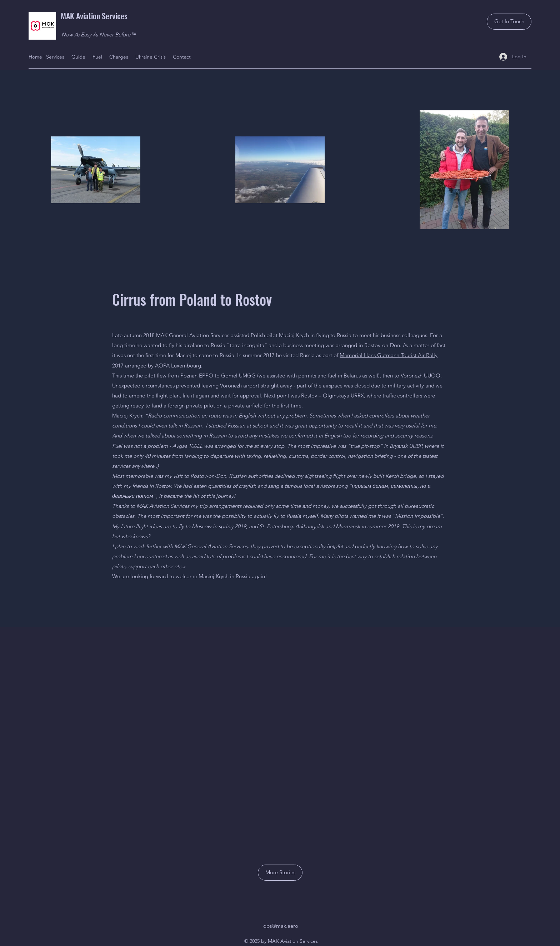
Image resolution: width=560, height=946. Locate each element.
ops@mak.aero (281, 926)
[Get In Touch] (509, 22)
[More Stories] (280, 873)
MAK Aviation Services (94, 16)
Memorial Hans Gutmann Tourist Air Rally (389, 355)
